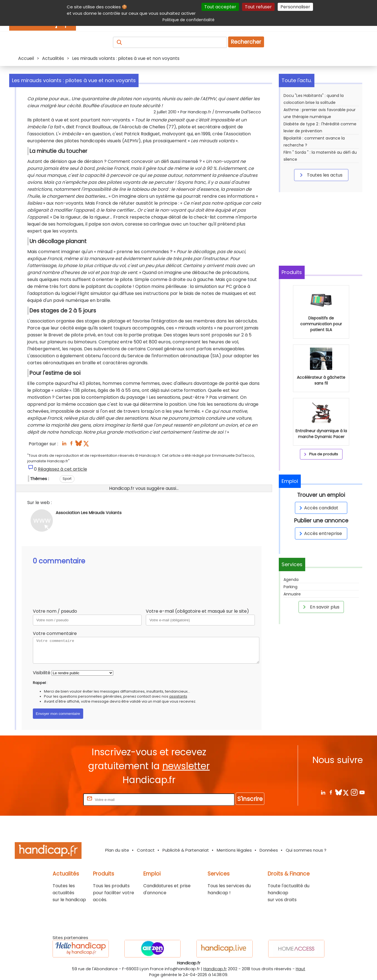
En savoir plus (320, 607)
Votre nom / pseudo (55, 611)
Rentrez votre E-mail (60, 799)
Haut (300, 969)
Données (269, 850)
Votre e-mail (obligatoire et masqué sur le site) (197, 611)
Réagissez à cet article (62, 469)
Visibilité (42, 673)
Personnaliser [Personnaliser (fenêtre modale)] (295, 7)
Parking (290, 587)
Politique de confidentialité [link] (188, 20)
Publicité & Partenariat (186, 850)
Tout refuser (258, 7)
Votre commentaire (55, 633)
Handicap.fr (215, 969)
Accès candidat (318, 508)
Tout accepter (220, 7)
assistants (178, 696)
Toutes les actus (320, 175)
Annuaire (292, 594)
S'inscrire (250, 799)
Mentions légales (234, 850)
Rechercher (246, 42)
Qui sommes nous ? (306, 850)
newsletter (186, 766)
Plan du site (117, 850)
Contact (146, 850)
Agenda (291, 580)
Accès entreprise (320, 533)
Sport (67, 479)
